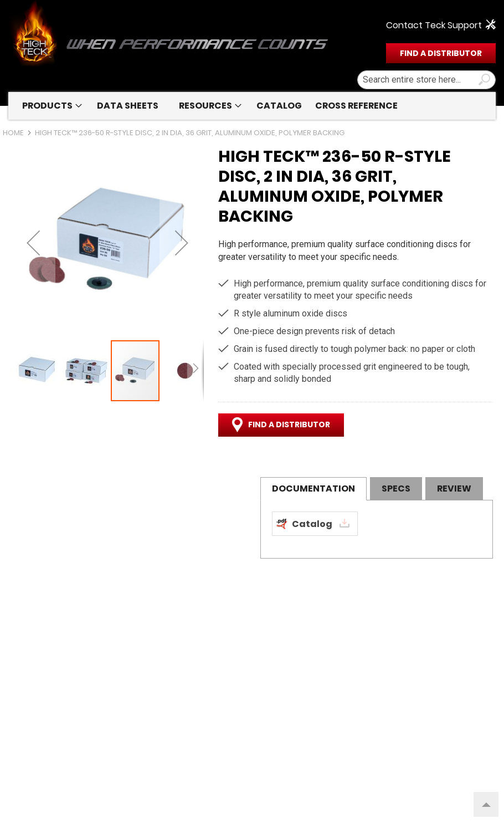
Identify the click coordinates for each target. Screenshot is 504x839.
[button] (33, 243)
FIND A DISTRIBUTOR (441, 53)
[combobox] (426, 80)
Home (13, 133)
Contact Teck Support (434, 25)
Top (482, 799)
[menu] (252, 106)
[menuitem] (49, 106)
